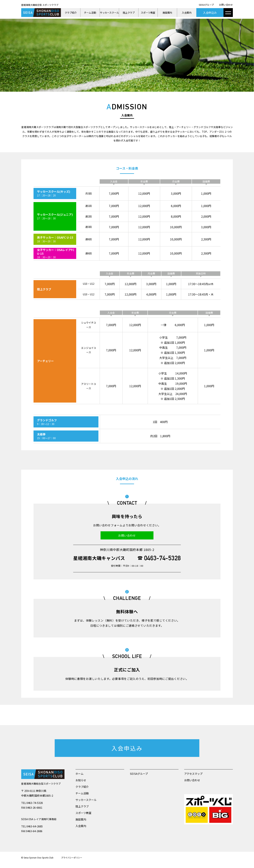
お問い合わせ (226, 5)
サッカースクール (109, 13)
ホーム (79, 774)
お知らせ (81, 780)
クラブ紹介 (71, 13)
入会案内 (187, 13)
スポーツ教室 (148, 13)
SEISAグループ (206, 5)
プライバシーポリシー (72, 857)
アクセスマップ (193, 774)
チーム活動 (90, 13)
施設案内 (167, 13)
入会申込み (210, 13)
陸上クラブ (129, 13)
